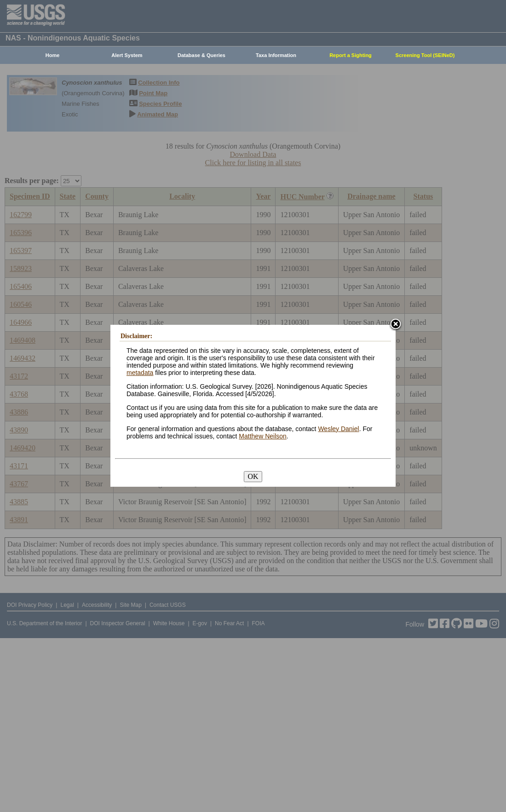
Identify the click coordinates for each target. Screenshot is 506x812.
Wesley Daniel (338, 429)
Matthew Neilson (263, 436)
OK (253, 476)
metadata (140, 373)
